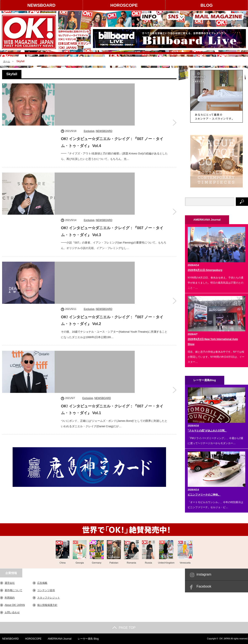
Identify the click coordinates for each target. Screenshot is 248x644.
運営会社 (10, 583)
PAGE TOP (124, 628)
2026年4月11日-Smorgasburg (205, 270)
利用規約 (10, 598)
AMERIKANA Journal (58, 639)
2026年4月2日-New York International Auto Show (213, 342)
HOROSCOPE (124, 5)
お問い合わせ (12, 612)
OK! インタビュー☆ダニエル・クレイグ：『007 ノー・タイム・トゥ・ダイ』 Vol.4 (112, 98)
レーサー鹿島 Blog (86, 639)
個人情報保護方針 (47, 605)
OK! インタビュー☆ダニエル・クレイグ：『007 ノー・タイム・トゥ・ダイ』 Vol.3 (112, 151)
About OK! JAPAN (15, 605)
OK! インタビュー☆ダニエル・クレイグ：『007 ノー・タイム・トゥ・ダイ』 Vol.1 (112, 257)
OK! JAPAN (225, 639)
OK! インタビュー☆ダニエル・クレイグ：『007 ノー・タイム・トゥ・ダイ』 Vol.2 (112, 204)
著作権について (13, 590)
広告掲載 (42, 583)
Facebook (204, 586)
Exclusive (89, 87)
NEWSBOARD (41, 5)
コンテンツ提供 (46, 590)
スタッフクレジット (49, 598)
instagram (204, 574)
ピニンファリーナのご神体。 (204, 495)
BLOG (207, 5)
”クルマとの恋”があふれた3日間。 (207, 431)
